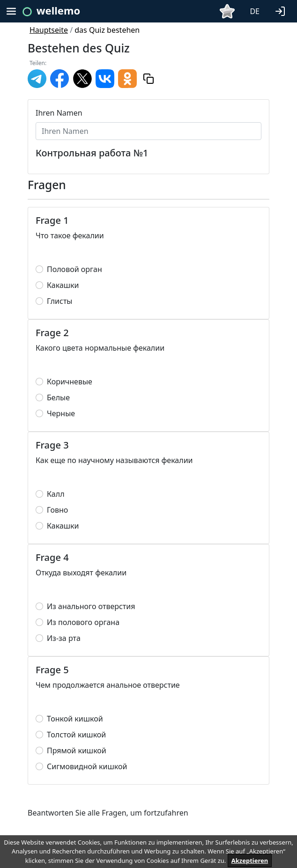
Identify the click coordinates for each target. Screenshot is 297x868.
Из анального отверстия (91, 606)
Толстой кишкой (76, 735)
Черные (61, 413)
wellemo (58, 10)
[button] (282, 10)
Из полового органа (83, 622)
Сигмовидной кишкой (87, 766)
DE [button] (255, 11)
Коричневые (70, 382)
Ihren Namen (59, 113)
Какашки (63, 285)
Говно (57, 510)
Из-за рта (64, 638)
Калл (56, 494)
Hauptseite (49, 30)
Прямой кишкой (77, 750)
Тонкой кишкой (75, 719)
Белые (58, 397)
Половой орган (74, 269)
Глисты (59, 301)
